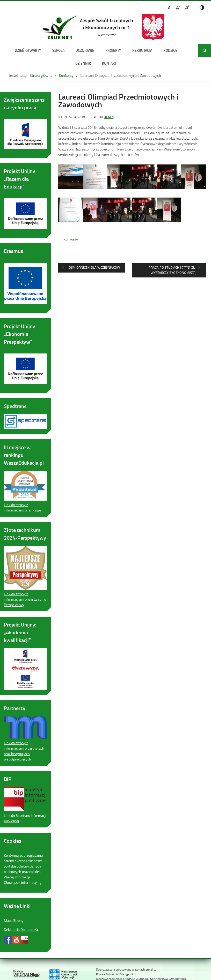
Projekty (113, 50)
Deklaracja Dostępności (22, 929)
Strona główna (41, 75)
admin (109, 117)
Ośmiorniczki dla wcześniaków (94, 267)
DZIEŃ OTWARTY (28, 50)
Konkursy (66, 75)
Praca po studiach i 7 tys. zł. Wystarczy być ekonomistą (172, 270)
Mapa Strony (14, 920)
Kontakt (109, 63)
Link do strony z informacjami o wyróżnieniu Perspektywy (25, 599)
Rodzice (170, 50)
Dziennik (83, 63)
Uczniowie (85, 50)
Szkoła (58, 50)
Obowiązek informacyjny (23, 882)
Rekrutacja (142, 50)
